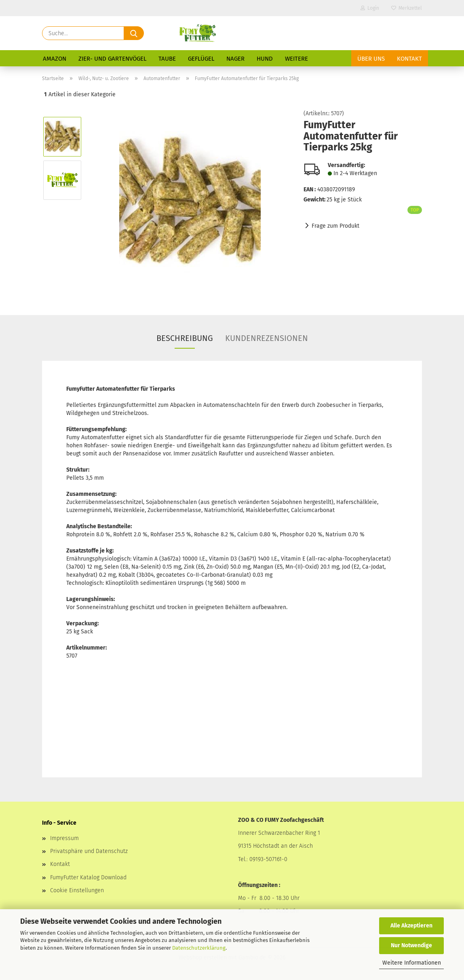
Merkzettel (407, 8)
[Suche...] (134, 33)
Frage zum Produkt (335, 226)
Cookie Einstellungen (77, 890)
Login (370, 8)
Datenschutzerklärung (199, 948)
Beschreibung (185, 338)
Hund (265, 59)
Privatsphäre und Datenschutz (89, 851)
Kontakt (409, 59)
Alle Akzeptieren (411, 926)
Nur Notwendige (411, 945)
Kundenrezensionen (267, 338)
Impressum (64, 838)
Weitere (296, 59)
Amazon (55, 59)
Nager (235, 59)
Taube (167, 59)
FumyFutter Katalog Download (88, 877)
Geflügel (201, 59)
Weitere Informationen (412, 963)
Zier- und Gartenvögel (112, 59)
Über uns (371, 59)
